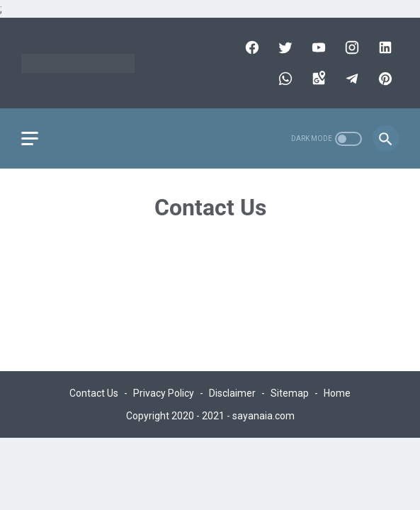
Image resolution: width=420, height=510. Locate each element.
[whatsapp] (284, 79)
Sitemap (290, 393)
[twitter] (284, 47)
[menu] (30, 138)
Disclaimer (232, 393)
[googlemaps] (317, 79)
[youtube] (317, 47)
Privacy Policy (164, 393)
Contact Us (94, 393)
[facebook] (250, 47)
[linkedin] (384, 47)
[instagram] (350, 47)
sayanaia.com (263, 416)
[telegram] (350, 79)
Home (337, 393)
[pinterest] (384, 79)
